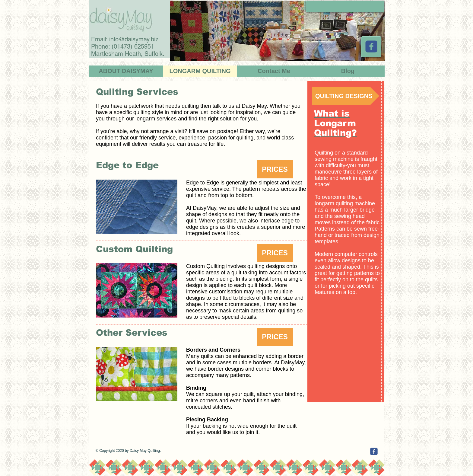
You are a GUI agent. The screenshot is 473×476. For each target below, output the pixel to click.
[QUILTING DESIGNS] (346, 96)
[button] (275, 169)
